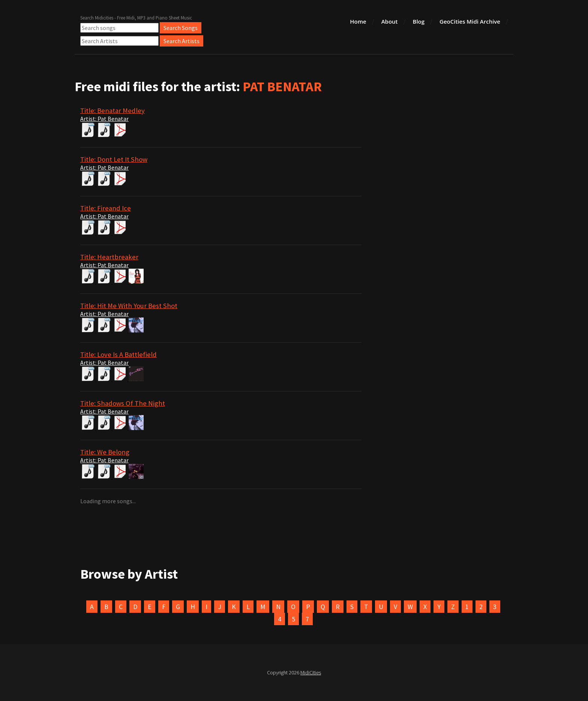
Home (358, 21)
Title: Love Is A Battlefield (118, 354)
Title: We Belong (105, 452)
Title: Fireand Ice (106, 208)
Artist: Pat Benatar (104, 119)
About (390, 21)
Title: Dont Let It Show (114, 159)
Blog (419, 21)
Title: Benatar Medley (112, 111)
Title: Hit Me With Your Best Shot (129, 306)
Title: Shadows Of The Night (123, 403)
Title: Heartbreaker (109, 257)
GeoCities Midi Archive (470, 21)
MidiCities (311, 672)
